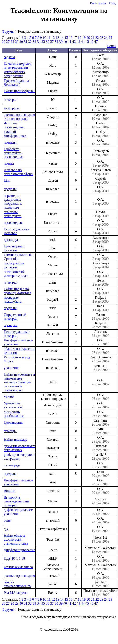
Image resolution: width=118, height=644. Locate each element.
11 (49, 38)
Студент (100, 117)
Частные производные (14, 125)
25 (110, 38)
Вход (112, 3)
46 (92, 42)
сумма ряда (12, 465)
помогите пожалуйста (13, 214)
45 (87, 42)
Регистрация (98, 3)
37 (52, 42)
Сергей (100, 181)
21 (93, 38)
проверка (11, 325)
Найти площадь (15, 439)
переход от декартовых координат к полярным (13, 201)
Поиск (112, 46)
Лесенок (100, 334)
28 (12, 42)
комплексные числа (18, 567)
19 (84, 38)
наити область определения (14, 74)
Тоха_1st (100, 539)
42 (74, 42)
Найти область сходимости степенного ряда (16, 539)
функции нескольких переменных (19, 448)
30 (21, 42)
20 (88, 38)
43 (78, 42)
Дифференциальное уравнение (18, 342)
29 (17, 42)
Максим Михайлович (100, 550)
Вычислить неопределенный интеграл (16, 501)
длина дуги (12, 240)
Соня (100, 57)
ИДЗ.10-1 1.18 (14, 558)
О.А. (100, 66)
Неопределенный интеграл (17, 231)
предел (9, 163)
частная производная (19, 576)
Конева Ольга (100, 172)
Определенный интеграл (15, 317)
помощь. (10, 431)
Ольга (100, 83)
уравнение (12, 368)
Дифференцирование (19, 550)
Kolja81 (100, 300)
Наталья (100, 448)
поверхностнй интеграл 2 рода (16, 274)
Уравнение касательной (13, 405)
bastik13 (100, 457)
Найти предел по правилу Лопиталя (18, 291)
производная (13, 223)
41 (70, 42)
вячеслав (100, 368)
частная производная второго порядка (19, 117)
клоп (100, 474)
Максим (100, 501)
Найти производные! (19, 91)
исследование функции (14, 265)
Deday (100, 125)
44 (83, 42)
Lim (7, 180)
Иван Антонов (100, 359)
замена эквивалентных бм (18, 584)
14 (62, 38)
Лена (100, 282)
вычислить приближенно (14, 414)
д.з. (6, 529)
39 (61, 42)
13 (57, 38)
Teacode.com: (32, 11)
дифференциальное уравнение (18, 512)
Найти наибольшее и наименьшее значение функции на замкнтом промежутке (19, 382)
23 (101, 38)
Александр (100, 74)
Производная (14, 422)
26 (4, 42)
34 (39, 42)
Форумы (8, 31)
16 (71, 38)
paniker (100, 584)
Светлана (100, 422)
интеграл (10, 100)
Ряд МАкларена (16, 593)
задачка (9, 57)
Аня (100, 431)
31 (26, 42)
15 (66, 38)
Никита (100, 108)
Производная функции (14, 248)
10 (44, 38)
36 (48, 42)
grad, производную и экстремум (19, 457)
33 (34, 42)
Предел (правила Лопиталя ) (16, 82)
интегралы (12, 108)
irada (100, 308)
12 (53, 38)
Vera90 (9, 397)
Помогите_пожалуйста (100, 593)
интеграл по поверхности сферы (18, 172)
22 (97, 38)
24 (106, 38)
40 (65, 42)
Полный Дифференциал (15, 134)
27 (8, 42)
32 (30, 42)
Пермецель (100, 153)
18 (79, 38)
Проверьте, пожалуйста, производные (14, 153)
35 (43, 42)
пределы (10, 142)
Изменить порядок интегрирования (18, 65)
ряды (7, 520)
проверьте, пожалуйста (13, 299)
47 (96, 42)
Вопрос (9, 491)
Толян (100, 317)
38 (56, 42)
